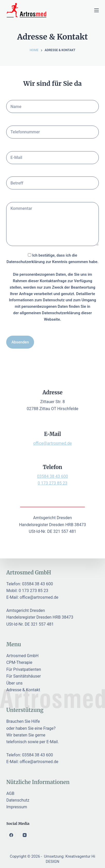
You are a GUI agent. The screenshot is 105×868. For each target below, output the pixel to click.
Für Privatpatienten (24, 669)
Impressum (17, 807)
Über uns (14, 683)
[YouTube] (25, 835)
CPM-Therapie (19, 662)
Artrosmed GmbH (22, 656)
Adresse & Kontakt (23, 690)
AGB (10, 793)
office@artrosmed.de (53, 443)
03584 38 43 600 (53, 476)
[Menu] (96, 10)
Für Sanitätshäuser (23, 676)
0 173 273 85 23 (53, 483)
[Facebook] (11, 835)
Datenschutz (18, 800)
